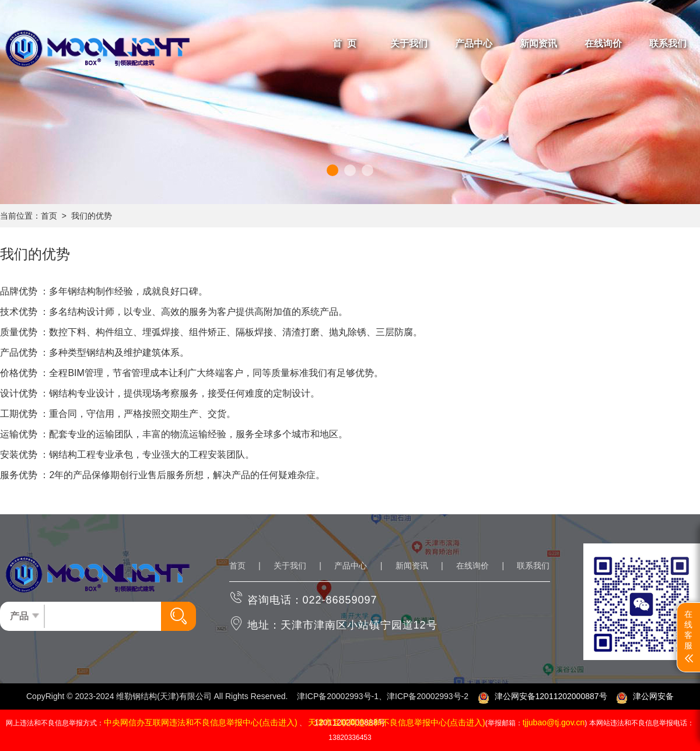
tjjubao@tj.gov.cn (554, 722)
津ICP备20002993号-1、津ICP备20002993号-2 (383, 696)
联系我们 (533, 566)
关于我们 (290, 566)
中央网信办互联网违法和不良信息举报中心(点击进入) (200, 722)
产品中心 (351, 566)
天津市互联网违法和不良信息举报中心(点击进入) (396, 722)
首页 (49, 216)
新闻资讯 (412, 566)
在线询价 (473, 566)
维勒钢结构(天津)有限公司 (164, 696)
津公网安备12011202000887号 (542, 696)
